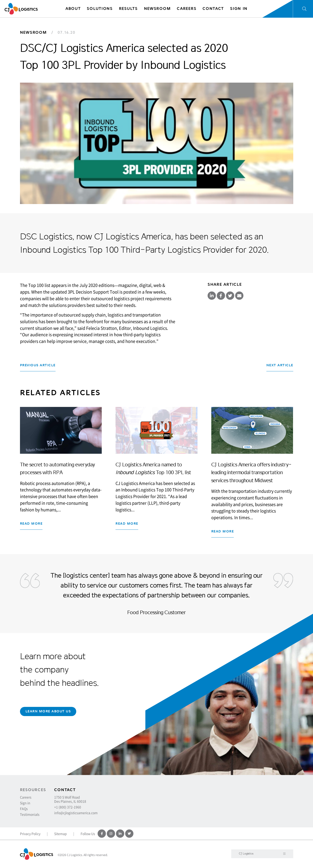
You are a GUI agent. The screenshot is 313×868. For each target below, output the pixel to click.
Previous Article (38, 365)
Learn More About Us (48, 711)
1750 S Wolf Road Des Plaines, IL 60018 (70, 799)
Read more (31, 524)
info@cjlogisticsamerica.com (76, 813)
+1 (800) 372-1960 (68, 807)
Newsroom (33, 32)
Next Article (280, 365)
